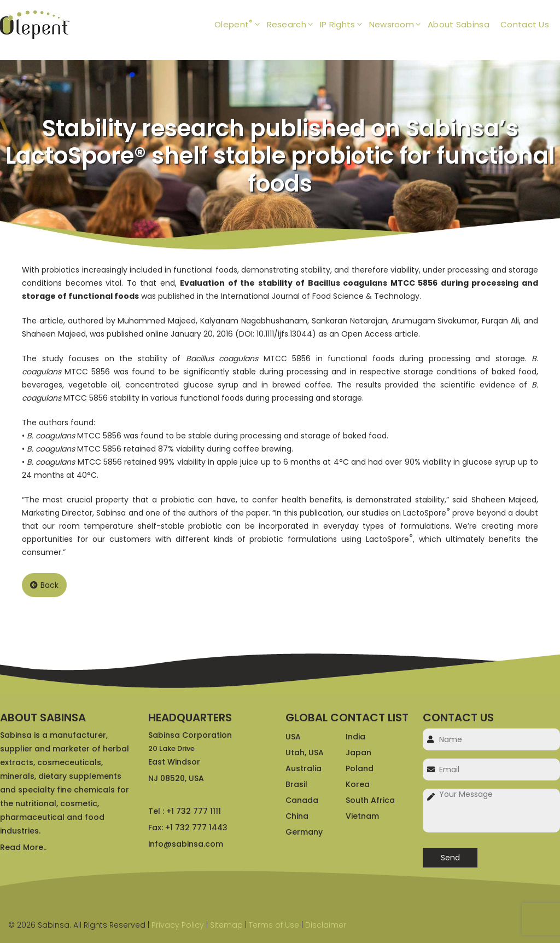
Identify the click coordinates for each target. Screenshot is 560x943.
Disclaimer (326, 925)
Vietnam (362, 816)
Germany (304, 832)
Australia (304, 768)
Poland (360, 768)
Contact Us (525, 24)
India (355, 737)
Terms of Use (274, 925)
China (297, 816)
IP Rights (345, 25)
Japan (358, 753)
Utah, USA (305, 753)
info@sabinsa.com (186, 844)
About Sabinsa (459, 24)
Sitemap (226, 925)
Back (44, 585)
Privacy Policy (178, 925)
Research (293, 25)
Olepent (240, 25)
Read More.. (23, 847)
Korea (358, 784)
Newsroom (398, 25)
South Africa (370, 800)
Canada (302, 800)
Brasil (296, 784)
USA (293, 737)
